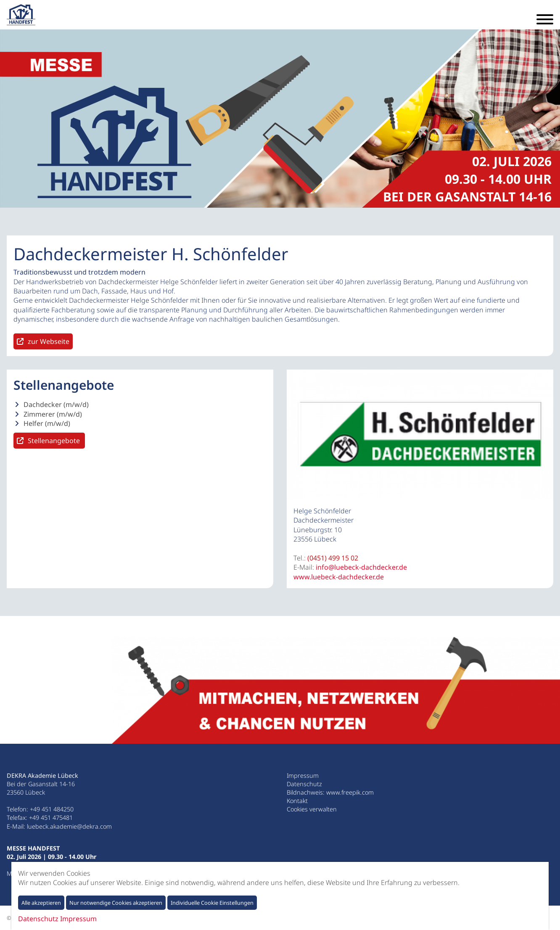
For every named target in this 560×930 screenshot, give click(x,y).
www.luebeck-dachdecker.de (339, 577)
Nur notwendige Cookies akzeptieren (116, 903)
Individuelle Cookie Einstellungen (212, 903)
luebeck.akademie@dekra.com (69, 826)
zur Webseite (49, 341)
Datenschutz (304, 784)
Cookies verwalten (312, 809)
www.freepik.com (350, 792)
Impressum (303, 775)
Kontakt (297, 801)
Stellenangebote (55, 441)
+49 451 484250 (52, 809)
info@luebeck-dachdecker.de (361, 567)
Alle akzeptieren (41, 903)
